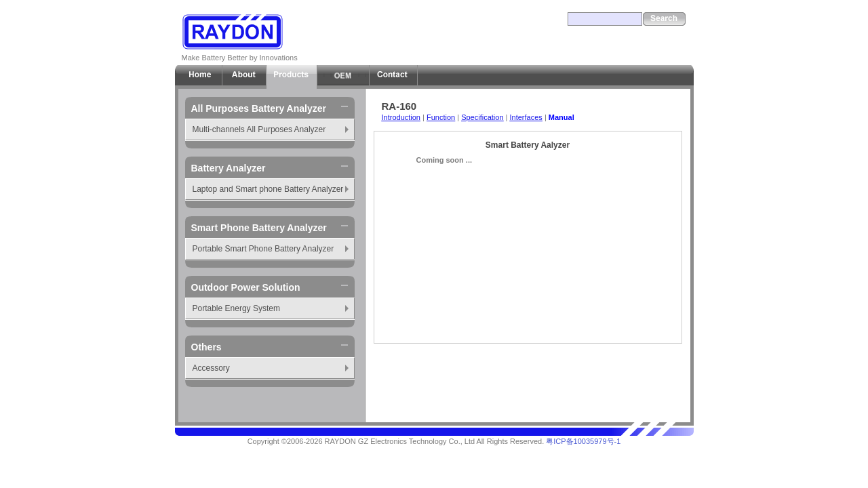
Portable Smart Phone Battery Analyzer (263, 249)
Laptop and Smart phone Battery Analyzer (268, 189)
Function (441, 117)
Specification (482, 117)
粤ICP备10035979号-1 (583, 441)
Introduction (401, 117)
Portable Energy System (236, 308)
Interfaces (526, 117)
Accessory (211, 368)
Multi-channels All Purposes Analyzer (259, 129)
